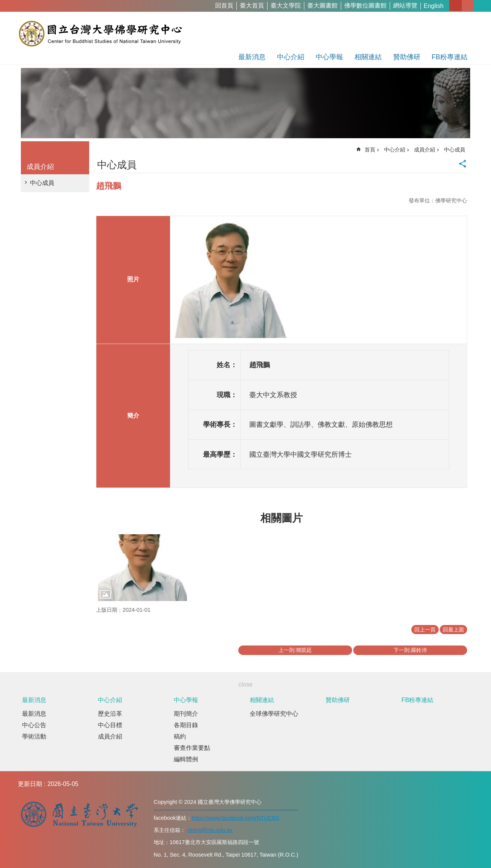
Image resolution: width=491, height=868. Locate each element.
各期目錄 (186, 725)
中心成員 (42, 183)
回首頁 (224, 6)
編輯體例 (186, 759)
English (434, 6)
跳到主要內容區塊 (4, 4)
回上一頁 (425, 630)
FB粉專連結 (450, 57)
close (245, 684)
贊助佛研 (407, 57)
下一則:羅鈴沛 (410, 650)
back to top (471, 847)
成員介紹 (40, 167)
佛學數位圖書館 (365, 6)
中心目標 (110, 725)
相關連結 (368, 57)
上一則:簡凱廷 (295, 650)
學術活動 (34, 736)
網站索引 (467, 6)
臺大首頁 (252, 6)
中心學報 (329, 57)
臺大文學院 (286, 6)
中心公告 (34, 725)
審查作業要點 (192, 748)
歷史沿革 (110, 714)
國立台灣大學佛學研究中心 (100, 33)
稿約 (180, 736)
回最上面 (453, 630)
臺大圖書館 (323, 6)
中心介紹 (291, 57)
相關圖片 (282, 518)
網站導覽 (405, 6)
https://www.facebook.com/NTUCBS (235, 818)
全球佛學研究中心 (274, 714)
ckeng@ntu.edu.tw (210, 830)
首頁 (370, 150)
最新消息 (252, 57)
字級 (456, 6)
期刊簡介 (186, 714)
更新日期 (30, 784)
